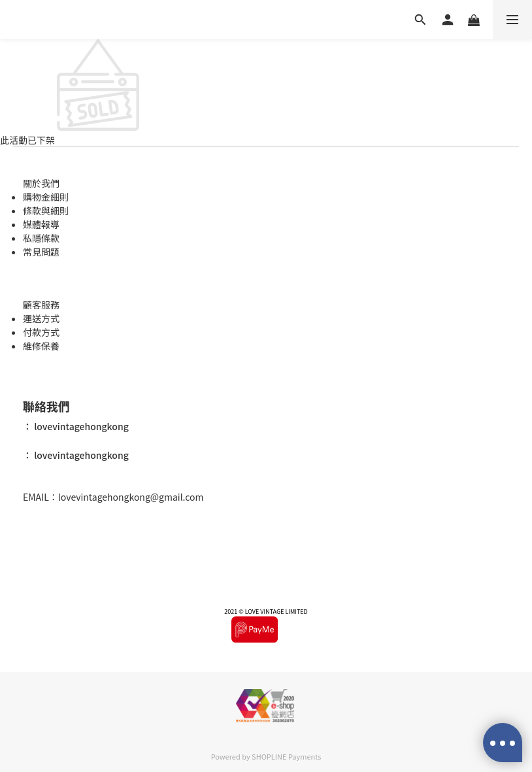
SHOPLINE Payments (286, 756)
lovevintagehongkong (80, 427)
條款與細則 (46, 210)
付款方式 (41, 332)
